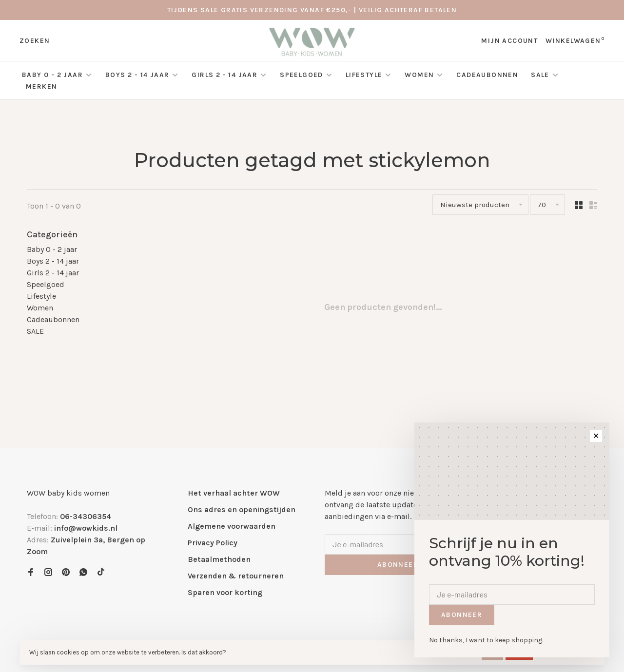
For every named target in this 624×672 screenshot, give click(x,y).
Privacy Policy (213, 543)
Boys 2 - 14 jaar (137, 75)
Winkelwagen (575, 41)
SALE (541, 75)
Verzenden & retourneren (236, 576)
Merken (41, 86)
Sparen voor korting (225, 592)
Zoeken (35, 41)
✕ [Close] (596, 436)
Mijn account (509, 41)
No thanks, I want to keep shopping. (486, 640)
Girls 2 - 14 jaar (224, 75)
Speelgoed (302, 75)
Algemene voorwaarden (232, 526)
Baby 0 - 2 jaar (52, 75)
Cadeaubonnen (487, 75)
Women (419, 75)
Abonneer (398, 565)
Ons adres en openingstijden (242, 509)
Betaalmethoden (219, 559)
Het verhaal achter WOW (234, 493)
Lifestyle (364, 75)
